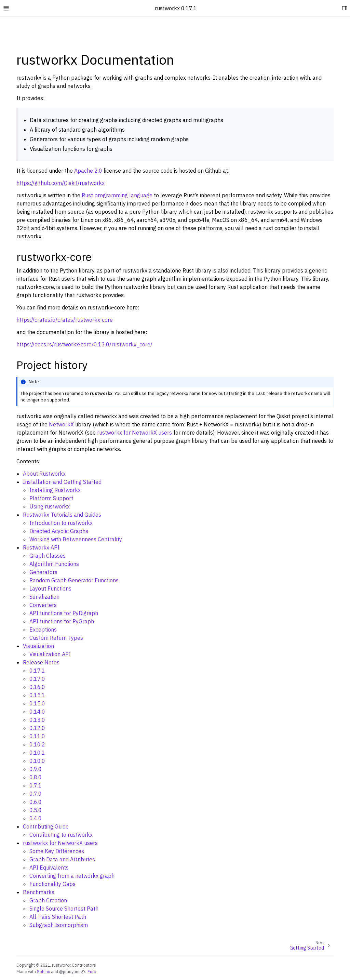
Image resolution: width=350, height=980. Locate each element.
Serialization (44, 597)
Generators (43, 572)
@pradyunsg (71, 971)
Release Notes (41, 662)
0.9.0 (36, 769)
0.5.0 (36, 810)
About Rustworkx (44, 474)
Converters (43, 605)
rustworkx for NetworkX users (60, 843)
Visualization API (50, 654)
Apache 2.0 (88, 171)
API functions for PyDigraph (64, 613)
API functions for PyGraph (62, 621)
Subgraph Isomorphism (59, 925)
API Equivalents (49, 868)
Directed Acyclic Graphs (59, 531)
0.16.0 (37, 687)
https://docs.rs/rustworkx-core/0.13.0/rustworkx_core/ (84, 344)
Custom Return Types (56, 638)
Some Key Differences (57, 851)
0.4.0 (36, 818)
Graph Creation (48, 900)
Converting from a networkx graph (72, 876)
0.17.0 (37, 679)
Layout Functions (50, 588)
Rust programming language (117, 195)
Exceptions (43, 630)
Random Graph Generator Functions (74, 580)
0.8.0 (36, 777)
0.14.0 (37, 712)
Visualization (38, 646)
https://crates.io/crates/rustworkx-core (65, 320)
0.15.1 (37, 695)
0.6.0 (36, 802)
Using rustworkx (50, 506)
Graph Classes (48, 556)
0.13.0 (37, 720)
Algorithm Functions (54, 564)
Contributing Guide (46, 826)
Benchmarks (39, 892)
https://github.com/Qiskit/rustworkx (60, 183)
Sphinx (43, 971)
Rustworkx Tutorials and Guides (62, 515)
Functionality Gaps (52, 884)
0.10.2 (37, 744)
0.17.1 (37, 671)
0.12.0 (37, 728)
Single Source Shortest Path (64, 909)
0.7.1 (36, 785)
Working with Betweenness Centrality (76, 539)
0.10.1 (37, 753)
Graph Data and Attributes (62, 859)
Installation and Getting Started (62, 482)
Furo (92, 971)
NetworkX (61, 424)
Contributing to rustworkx (61, 835)
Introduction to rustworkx (61, 523)
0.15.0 (37, 703)
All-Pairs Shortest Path (58, 917)
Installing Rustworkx (55, 490)
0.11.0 (37, 736)
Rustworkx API (41, 547)
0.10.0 (37, 761)
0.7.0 (36, 794)
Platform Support (51, 498)
